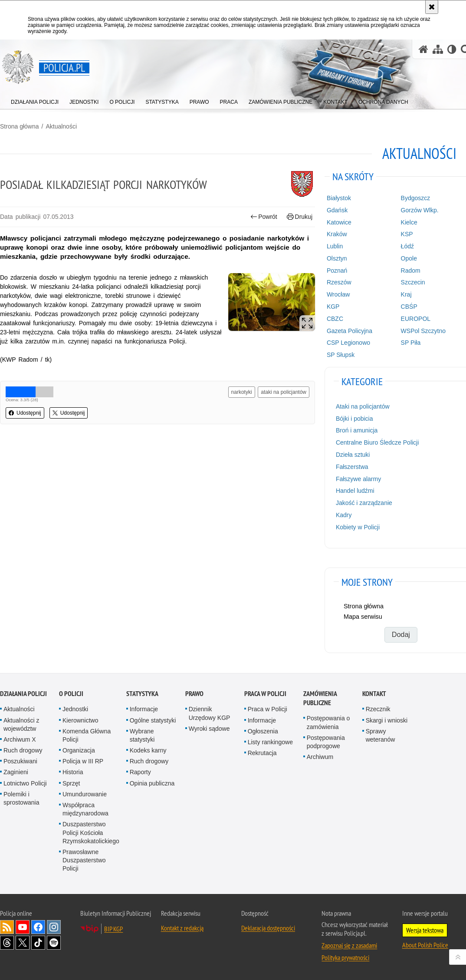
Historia (73, 772)
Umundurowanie (85, 794)
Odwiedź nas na (23, 927)
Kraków (337, 234)
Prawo (194, 694)
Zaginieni (16, 772)
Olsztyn (337, 258)
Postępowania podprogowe (326, 742)
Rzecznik (378, 709)
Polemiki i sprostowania (21, 798)
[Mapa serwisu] (438, 49)
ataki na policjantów (284, 392)
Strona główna (20, 126)
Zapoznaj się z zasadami (349, 945)
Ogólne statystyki (153, 720)
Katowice (339, 222)
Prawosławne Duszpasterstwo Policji (84, 860)
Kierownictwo (80, 720)
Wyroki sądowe (209, 729)
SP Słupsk (341, 355)
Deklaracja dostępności (268, 928)
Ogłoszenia (263, 731)
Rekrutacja (262, 753)
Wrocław (338, 294)
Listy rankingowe (270, 742)
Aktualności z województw (21, 724)
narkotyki (242, 392)
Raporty (140, 772)
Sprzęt (71, 783)
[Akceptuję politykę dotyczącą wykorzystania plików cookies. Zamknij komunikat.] (432, 7)
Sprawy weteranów (381, 735)
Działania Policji (23, 694)
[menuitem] (35, 100)
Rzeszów (339, 282)
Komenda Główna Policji (87, 735)
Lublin (335, 246)
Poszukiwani (20, 761)
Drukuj (300, 217)
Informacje (144, 709)
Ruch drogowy (23, 750)
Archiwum (320, 757)
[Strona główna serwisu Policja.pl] (423, 49)
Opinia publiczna (152, 783)
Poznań (337, 271)
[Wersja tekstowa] (452, 49)
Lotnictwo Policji (25, 783)
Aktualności (61, 126)
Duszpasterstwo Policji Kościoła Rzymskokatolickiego (91, 832)
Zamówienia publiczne (320, 698)
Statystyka (142, 694)
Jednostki (75, 709)
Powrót (264, 217)
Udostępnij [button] (25, 413)
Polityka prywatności (345, 957)
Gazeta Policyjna (349, 331)
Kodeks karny (148, 750)
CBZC (335, 319)
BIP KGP (113, 929)
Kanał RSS (7, 927)
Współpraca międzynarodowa (85, 809)
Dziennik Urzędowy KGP (210, 713)
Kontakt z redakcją (182, 928)
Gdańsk (337, 210)
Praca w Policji (265, 694)
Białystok (339, 198)
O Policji (71, 694)
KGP (333, 307)
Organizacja (79, 750)
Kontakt (374, 694)
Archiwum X (20, 739)
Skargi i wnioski (387, 720)
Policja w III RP (83, 761)
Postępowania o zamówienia (328, 722)
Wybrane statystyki (142, 735)
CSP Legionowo (348, 343)
